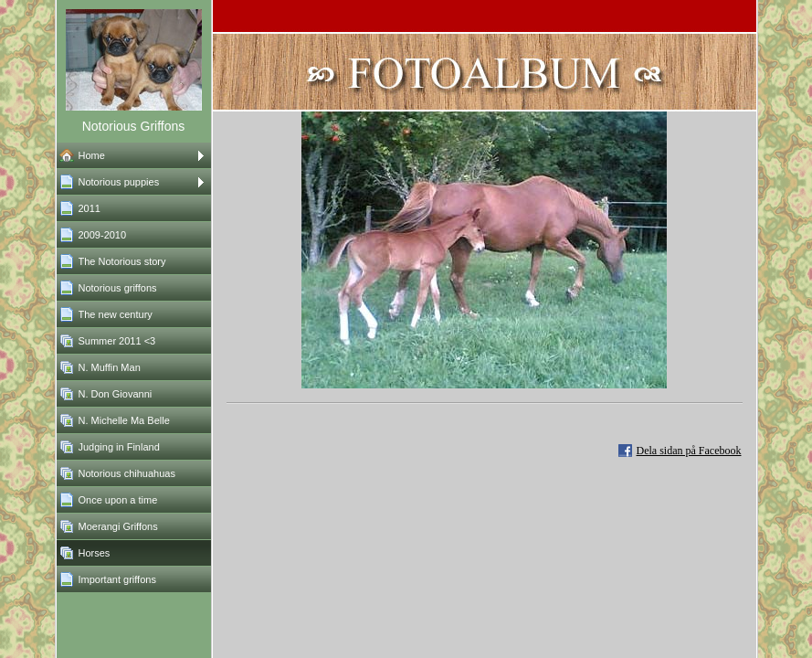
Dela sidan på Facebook (689, 451)
